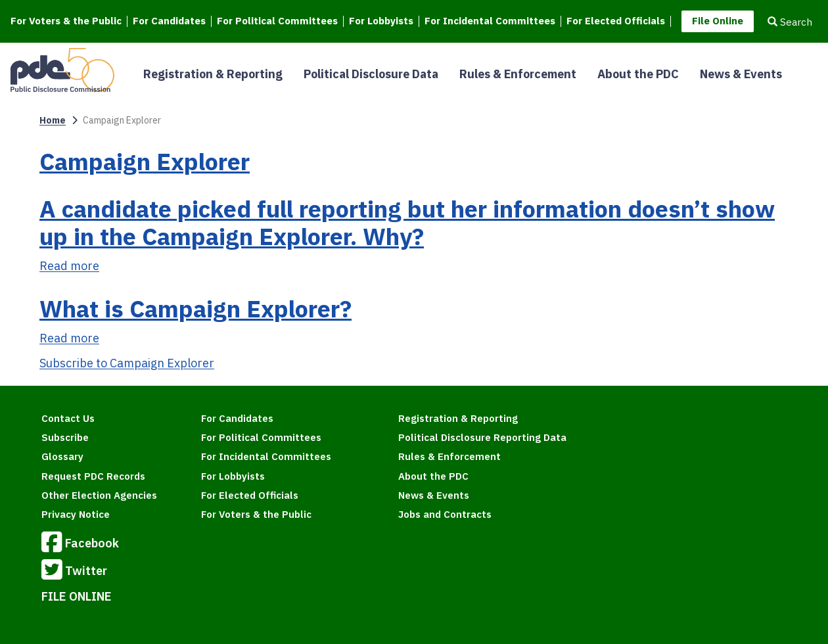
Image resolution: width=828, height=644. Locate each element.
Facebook (80, 544)
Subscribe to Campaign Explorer (127, 363)
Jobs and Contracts (445, 514)
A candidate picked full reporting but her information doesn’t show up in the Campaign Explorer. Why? (407, 222)
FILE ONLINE (77, 596)
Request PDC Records (93, 476)
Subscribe (65, 437)
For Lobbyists (381, 21)
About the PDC (638, 74)
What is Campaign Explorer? (195, 309)
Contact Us (68, 418)
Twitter (74, 572)
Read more (69, 266)
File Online (718, 21)
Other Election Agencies (99, 495)
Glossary (62, 456)
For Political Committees (277, 21)
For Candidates (169, 21)
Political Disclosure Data (371, 74)
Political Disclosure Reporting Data (482, 437)
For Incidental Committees (490, 21)
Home (53, 120)
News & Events (741, 74)
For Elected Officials (616, 21)
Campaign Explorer (145, 161)
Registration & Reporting (213, 74)
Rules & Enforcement (518, 74)
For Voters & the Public (66, 21)
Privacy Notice (76, 514)
